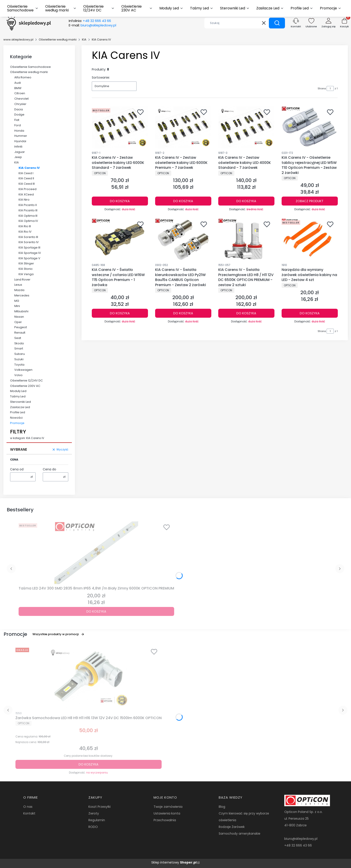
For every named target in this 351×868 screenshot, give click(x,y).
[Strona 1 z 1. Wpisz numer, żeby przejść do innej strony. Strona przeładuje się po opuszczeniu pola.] (330, 88)
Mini (17, 306)
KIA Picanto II (28, 205)
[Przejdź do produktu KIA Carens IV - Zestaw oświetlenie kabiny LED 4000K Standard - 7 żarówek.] (246, 127)
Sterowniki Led (20, 402)
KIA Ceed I (26, 173)
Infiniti (18, 147)
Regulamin (97, 820)
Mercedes (22, 295)
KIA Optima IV (28, 221)
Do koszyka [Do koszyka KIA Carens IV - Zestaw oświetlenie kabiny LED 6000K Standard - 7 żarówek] (120, 201)
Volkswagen (23, 370)
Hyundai (20, 141)
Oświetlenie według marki (58, 40)
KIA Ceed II (26, 178)
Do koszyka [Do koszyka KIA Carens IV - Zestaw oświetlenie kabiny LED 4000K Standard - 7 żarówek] (246, 201)
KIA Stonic (26, 269)
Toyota (19, 365)
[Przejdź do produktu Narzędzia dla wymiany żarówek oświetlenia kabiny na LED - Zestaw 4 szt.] (310, 240)
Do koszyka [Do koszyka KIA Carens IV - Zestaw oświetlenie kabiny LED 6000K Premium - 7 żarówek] (183, 201)
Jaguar (20, 152)
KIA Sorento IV (29, 242)
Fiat (17, 120)
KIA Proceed (28, 189)
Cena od (17, 469)
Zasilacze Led (20, 407)
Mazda (19, 290)
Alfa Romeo (23, 77)
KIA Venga (26, 274)
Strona (322, 88)
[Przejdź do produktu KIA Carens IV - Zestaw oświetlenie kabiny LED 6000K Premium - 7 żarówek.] (183, 127)
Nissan (19, 317)
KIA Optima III (28, 216)
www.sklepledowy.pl (18, 40)
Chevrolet (21, 99)
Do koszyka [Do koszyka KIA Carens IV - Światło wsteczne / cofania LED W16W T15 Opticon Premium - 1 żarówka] (120, 313)
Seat (18, 338)
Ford (18, 125)
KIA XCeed (26, 194)
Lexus (18, 285)
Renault (20, 333)
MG (17, 301)
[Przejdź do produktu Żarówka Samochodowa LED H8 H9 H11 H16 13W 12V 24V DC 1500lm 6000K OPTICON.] (88, 677)
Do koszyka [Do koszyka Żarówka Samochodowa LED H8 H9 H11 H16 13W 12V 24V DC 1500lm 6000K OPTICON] (88, 764)
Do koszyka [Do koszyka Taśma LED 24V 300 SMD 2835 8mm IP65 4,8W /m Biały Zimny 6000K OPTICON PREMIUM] (96, 611)
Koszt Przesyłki (100, 807)
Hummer (21, 136)
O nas (28, 807)
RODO (93, 827)
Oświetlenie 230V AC (25, 386)
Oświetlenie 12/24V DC (26, 380)
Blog (222, 807)
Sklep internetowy (174, 862)
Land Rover (22, 280)
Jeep (18, 157)
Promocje (17, 423)
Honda (19, 131)
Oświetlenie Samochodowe (30, 67)
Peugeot (21, 327)
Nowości (16, 418)
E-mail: (92, 25)
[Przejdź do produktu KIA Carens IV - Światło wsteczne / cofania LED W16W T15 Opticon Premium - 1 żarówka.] (120, 240)
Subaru (20, 354)
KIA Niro (24, 200)
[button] (277, 23)
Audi (18, 83)
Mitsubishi (21, 311)
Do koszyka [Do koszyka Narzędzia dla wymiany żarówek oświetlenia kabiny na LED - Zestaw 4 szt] (310, 313)
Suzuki (19, 359)
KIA (84, 40)
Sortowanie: (101, 77)
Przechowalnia (165, 820)
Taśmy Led (18, 396)
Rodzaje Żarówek (232, 827)
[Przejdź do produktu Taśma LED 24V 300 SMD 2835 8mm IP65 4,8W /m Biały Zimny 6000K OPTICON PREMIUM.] (96, 553)
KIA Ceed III (27, 184)
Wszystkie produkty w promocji (58, 634)
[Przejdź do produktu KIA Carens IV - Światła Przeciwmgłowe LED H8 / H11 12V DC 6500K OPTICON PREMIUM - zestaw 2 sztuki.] (246, 240)
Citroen (20, 93)
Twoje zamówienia (168, 807)
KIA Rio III (25, 226)
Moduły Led (18, 391)
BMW (18, 88)
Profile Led (18, 412)
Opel (18, 322)
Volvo (18, 375)
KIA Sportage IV (30, 253)
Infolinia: (90, 21)
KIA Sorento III (28, 237)
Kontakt (29, 813)
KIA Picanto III (28, 210)
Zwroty (94, 813)
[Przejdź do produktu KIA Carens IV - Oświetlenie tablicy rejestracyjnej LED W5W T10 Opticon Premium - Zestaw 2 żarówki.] (310, 127)
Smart (19, 348)
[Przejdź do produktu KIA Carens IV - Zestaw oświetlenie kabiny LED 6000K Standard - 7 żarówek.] (120, 127)
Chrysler (20, 104)
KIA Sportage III (29, 248)
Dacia (19, 109)
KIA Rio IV (25, 232)
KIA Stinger (26, 263)
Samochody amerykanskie (240, 834)
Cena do (49, 469)
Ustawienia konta (167, 813)
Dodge (19, 115)
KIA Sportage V (29, 258)
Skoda (19, 343)
